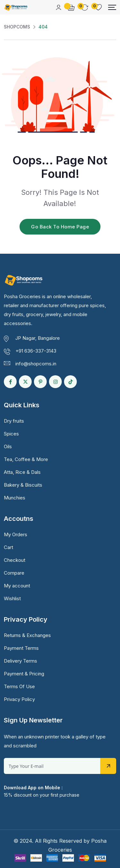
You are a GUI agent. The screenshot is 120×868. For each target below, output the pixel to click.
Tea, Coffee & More (26, 459)
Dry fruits (14, 421)
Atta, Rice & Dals (22, 472)
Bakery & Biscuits (23, 485)
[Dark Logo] (16, 7)
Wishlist (12, 598)
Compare (14, 573)
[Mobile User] (59, 7)
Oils (8, 446)
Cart (8, 547)
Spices (11, 434)
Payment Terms (21, 648)
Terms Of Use (19, 686)
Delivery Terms (20, 661)
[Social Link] (10, 382)
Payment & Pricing (24, 674)
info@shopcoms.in (36, 364)
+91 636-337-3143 (36, 351)
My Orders (16, 534)
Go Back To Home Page (60, 227)
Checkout (15, 560)
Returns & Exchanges (27, 635)
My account (17, 586)
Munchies (15, 498)
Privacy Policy (19, 699)
